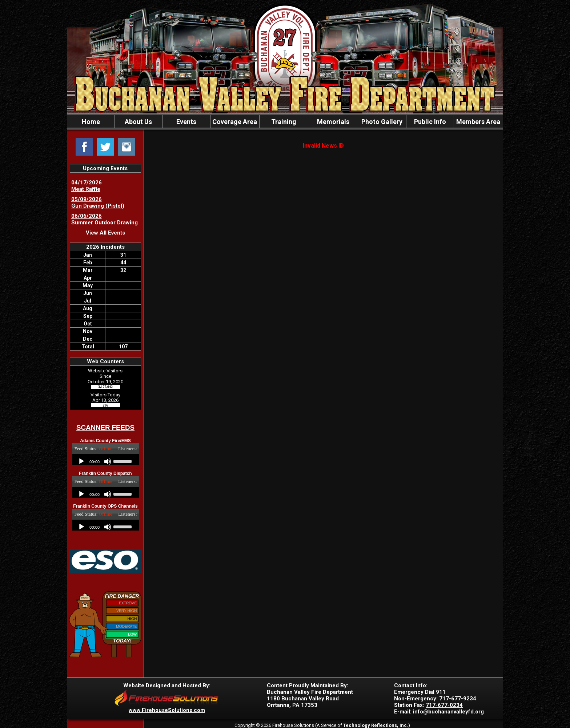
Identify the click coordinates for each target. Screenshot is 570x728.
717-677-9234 (458, 699)
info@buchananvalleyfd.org (448, 712)
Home (91, 122)
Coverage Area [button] (235, 122)
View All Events (105, 233)
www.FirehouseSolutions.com (167, 710)
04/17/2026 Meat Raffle (87, 186)
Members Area (478, 122)
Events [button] (186, 122)
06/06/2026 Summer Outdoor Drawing (105, 219)
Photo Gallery (382, 122)
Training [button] (284, 122)
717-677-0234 (444, 705)
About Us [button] (138, 122)
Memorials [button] (333, 122)
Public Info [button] (430, 122)
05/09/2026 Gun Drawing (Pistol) (98, 203)
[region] (285, 121)
